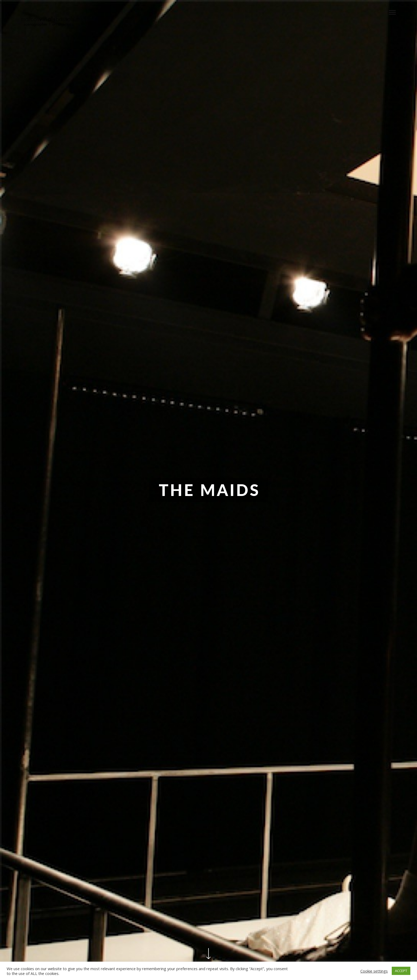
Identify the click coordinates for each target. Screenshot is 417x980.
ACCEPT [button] (401, 971)
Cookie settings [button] (374, 971)
